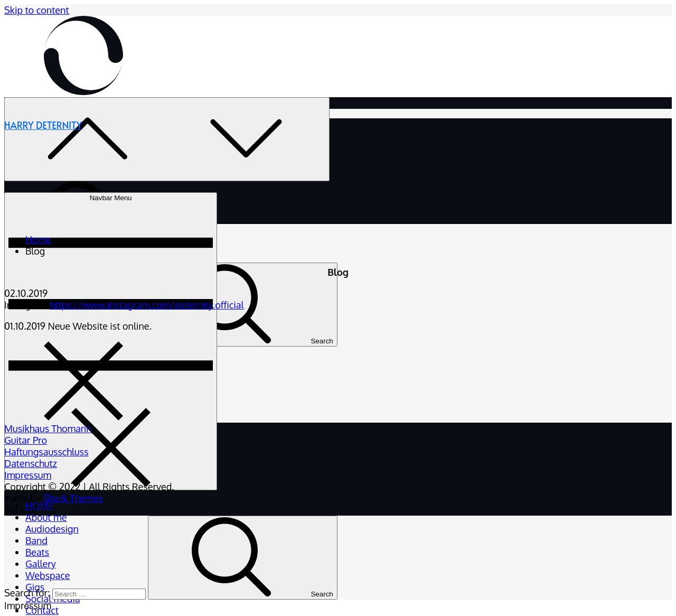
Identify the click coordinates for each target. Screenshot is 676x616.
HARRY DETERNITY (43, 125)
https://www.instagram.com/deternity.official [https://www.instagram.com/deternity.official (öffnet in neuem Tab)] (147, 305)
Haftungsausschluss (46, 452)
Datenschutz (31, 463)
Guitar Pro (26, 440)
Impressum (28, 475)
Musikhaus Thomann (48, 428)
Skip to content (37, 10)
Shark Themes (73, 498)
